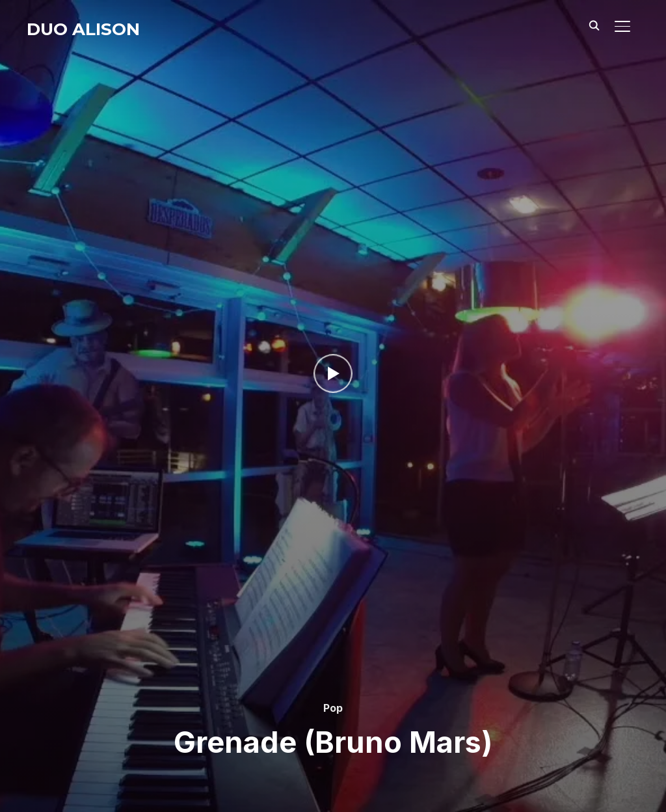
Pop (333, 708)
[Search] (594, 25)
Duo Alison (83, 29)
